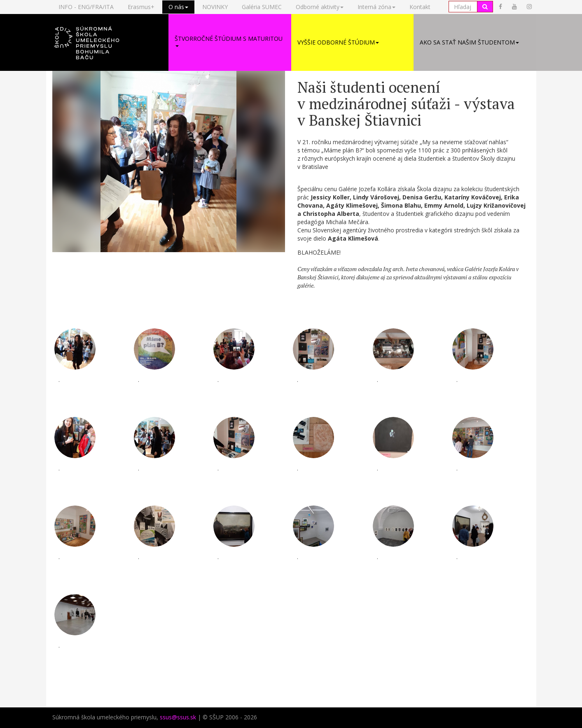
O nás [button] (178, 7)
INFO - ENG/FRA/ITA (86, 7)
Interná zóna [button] (376, 7)
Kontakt (420, 7)
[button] (108, 43)
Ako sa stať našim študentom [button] (469, 43)
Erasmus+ (141, 7)
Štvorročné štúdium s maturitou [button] (229, 41)
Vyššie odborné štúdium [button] (338, 43)
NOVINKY (215, 7)
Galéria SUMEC (262, 7)
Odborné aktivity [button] (320, 7)
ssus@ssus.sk (178, 718)
